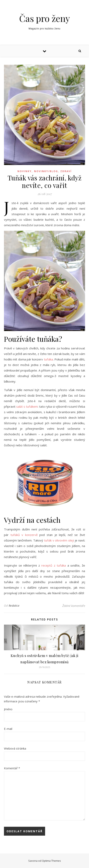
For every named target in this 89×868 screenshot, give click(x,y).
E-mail (8, 729)
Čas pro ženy (44, 18)
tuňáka (48, 359)
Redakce (14, 606)
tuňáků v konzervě (24, 535)
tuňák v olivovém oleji (59, 540)
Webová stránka (15, 748)
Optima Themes (51, 861)
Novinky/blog (46, 171)
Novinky (25, 171)
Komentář (12, 768)
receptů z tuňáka (54, 565)
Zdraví (66, 171)
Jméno (8, 709)
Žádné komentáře (74, 606)
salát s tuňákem (27, 406)
